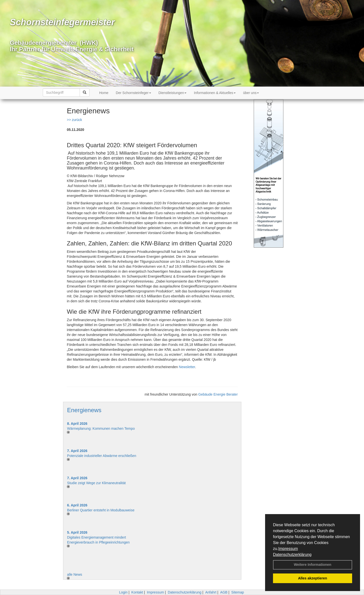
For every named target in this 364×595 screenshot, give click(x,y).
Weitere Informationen (313, 565)
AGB (224, 592)
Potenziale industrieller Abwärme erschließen (102, 456)
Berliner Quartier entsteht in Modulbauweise (101, 510)
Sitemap (238, 592)
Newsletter (187, 367)
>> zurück (74, 120)
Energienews (84, 410)
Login (123, 592)
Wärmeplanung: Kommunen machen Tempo (101, 428)
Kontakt (137, 592)
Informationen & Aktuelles (215, 93)
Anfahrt (211, 592)
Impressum (288, 549)
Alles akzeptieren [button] (313, 578)
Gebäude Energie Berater (218, 394)
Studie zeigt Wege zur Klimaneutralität (96, 483)
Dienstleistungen (173, 93)
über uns (251, 93)
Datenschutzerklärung (292, 555)
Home (104, 93)
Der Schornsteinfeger (133, 93)
